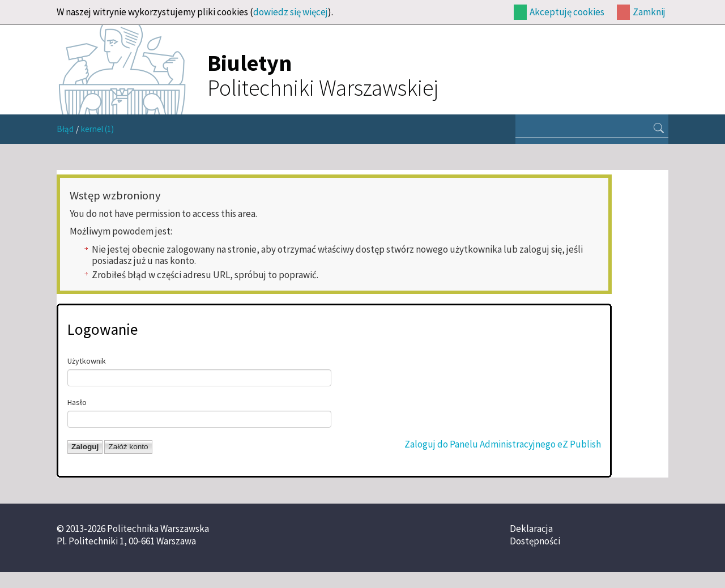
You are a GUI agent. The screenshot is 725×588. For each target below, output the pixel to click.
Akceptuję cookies (567, 12)
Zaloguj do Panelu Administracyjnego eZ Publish (503, 444)
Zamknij (649, 12)
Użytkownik (87, 361)
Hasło (77, 402)
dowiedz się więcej (291, 12)
